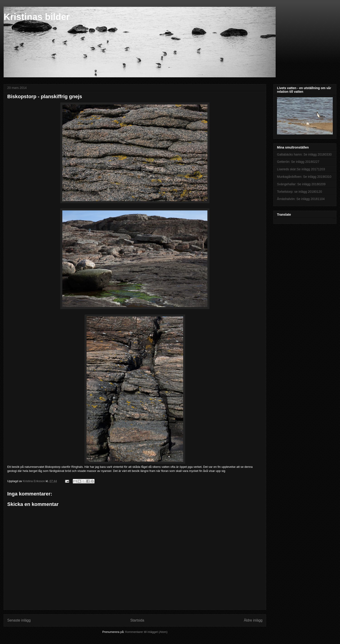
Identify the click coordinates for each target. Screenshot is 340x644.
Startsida (137, 620)
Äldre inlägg (253, 620)
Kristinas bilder (37, 17)
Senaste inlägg (19, 620)
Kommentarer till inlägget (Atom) (146, 632)
